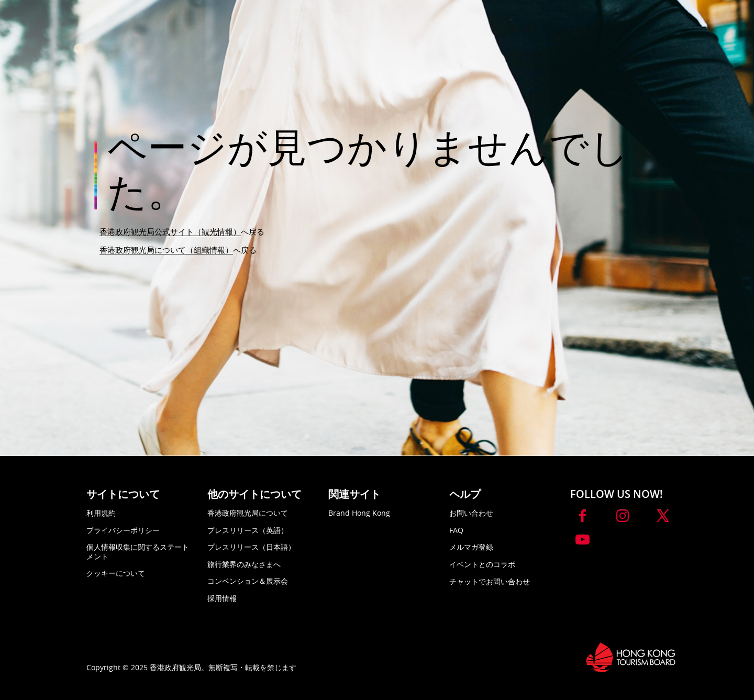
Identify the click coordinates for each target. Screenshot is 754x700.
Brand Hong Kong (359, 513)
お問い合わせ (471, 513)
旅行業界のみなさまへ (244, 564)
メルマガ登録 (471, 547)
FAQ (456, 530)
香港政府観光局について (248, 513)
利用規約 (101, 513)
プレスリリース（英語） (248, 530)
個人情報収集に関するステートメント (138, 552)
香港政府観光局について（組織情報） (166, 250)
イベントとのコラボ (482, 564)
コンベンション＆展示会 (248, 581)
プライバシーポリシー (123, 530)
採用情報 (222, 598)
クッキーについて (116, 573)
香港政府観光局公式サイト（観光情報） (170, 231)
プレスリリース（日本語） (251, 547)
